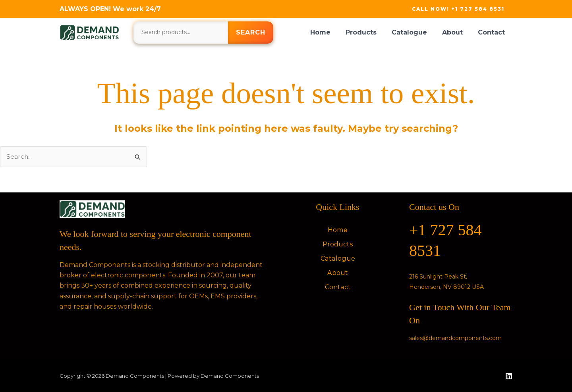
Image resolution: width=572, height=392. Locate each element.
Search (251, 32)
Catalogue (415, 32)
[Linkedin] (509, 377)
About (456, 32)
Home (331, 32)
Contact (493, 32)
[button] (458, 9)
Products (369, 32)
